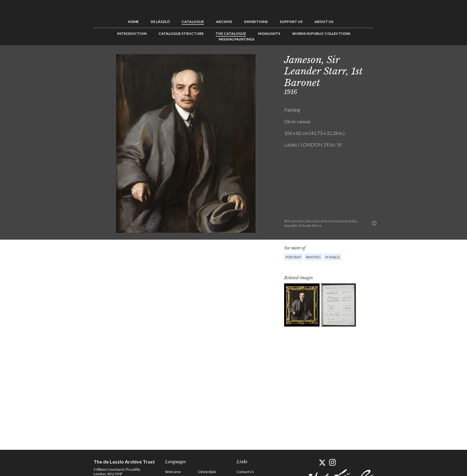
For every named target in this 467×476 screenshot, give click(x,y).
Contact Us (245, 472)
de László (160, 22)
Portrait (294, 257)
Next (402, 59)
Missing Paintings (236, 39)
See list (393, 59)
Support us (291, 22)
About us (324, 22)
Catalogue (193, 22)
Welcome (173, 472)
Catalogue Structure (181, 33)
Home (133, 22)
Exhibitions (256, 22)
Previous (384, 59)
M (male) (333, 257)
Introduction (132, 33)
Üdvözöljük (207, 472)
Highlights (269, 33)
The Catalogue (231, 33)
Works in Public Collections (321, 33)
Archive (224, 22)
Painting (313, 257)
